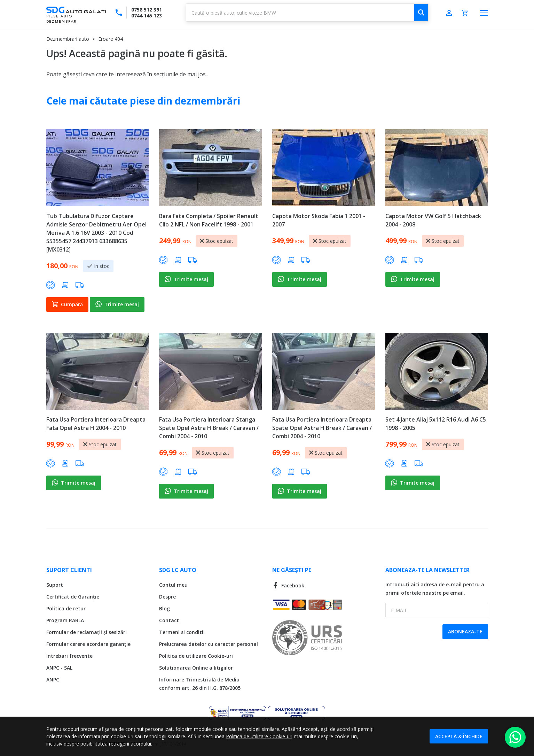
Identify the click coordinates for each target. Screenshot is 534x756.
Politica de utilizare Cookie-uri (196, 656)
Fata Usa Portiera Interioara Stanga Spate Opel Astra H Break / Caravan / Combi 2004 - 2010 (209, 428)
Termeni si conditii (182, 632)
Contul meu (173, 585)
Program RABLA (65, 620)
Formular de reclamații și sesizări (87, 632)
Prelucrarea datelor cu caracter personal (209, 644)
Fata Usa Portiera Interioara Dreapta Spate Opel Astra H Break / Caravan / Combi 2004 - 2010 (322, 428)
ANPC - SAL (59, 668)
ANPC (53, 680)
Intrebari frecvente (69, 656)
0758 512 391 (147, 10)
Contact (169, 620)
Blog (164, 608)
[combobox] (307, 13)
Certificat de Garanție (73, 597)
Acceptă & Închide (459, 736)
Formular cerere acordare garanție (88, 644)
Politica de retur (66, 608)
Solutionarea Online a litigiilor (196, 668)
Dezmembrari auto (68, 39)
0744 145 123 (147, 16)
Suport (55, 585)
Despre (167, 597)
